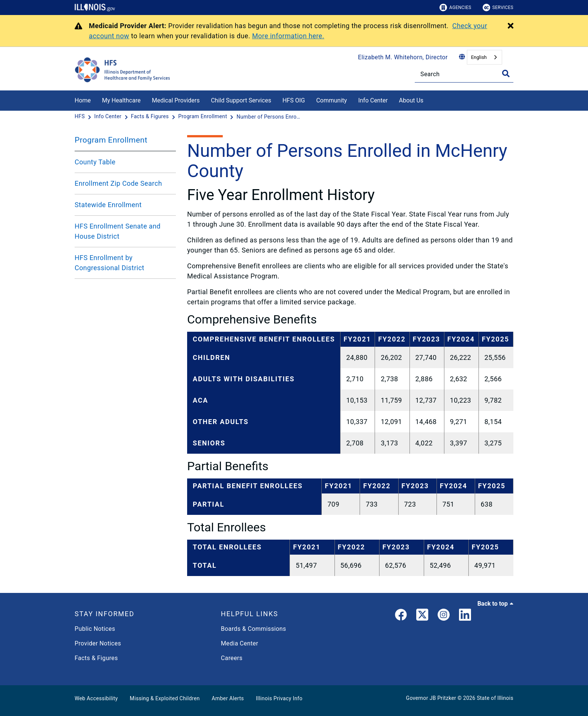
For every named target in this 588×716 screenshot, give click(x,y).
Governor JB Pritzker (431, 698)
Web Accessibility (96, 698)
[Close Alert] (511, 26)
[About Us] (429, 99)
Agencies (455, 8)
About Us (411, 100)
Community (331, 100)
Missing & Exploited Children (165, 698)
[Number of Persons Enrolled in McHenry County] (268, 117)
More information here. (288, 36)
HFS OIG (294, 100)
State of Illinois (495, 698)
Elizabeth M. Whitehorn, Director (403, 57)
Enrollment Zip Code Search (118, 183)
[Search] (464, 74)
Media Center (239, 643)
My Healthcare (121, 100)
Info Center (373, 100)
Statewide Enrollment (108, 205)
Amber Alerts (228, 698)
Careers (232, 658)
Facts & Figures (96, 658)
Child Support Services (241, 100)
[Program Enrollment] (203, 117)
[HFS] (80, 117)
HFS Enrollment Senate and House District (118, 231)
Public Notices (95, 629)
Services (498, 8)
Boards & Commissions (253, 629)
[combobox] (484, 57)
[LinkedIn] (465, 616)
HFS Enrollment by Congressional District (109, 263)
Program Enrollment (111, 140)
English (479, 57)
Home (83, 100)
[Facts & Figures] (151, 117)
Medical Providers (176, 100)
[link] (401, 616)
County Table (95, 162)
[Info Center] (108, 117)
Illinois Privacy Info (279, 698)
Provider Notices (98, 643)
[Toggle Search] (506, 74)
